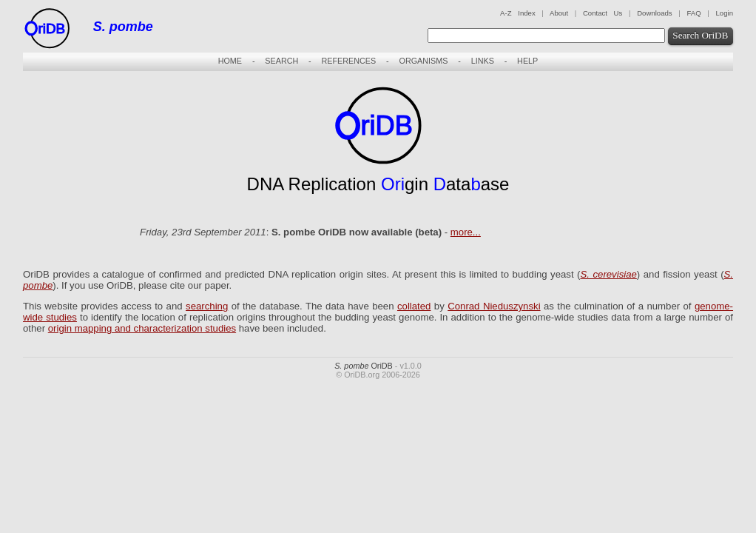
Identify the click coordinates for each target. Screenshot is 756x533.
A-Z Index (518, 13)
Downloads (654, 13)
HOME (230, 61)
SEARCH (281, 61)
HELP (527, 61)
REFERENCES (348, 61)
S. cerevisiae (608, 274)
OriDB (364, 366)
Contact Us (603, 13)
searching (207, 306)
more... (466, 232)
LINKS (483, 61)
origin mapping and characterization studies (142, 328)
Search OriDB (700, 35)
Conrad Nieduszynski (494, 306)
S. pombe (123, 27)
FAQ (693, 13)
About (559, 13)
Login (725, 13)
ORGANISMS (423, 61)
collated (414, 306)
